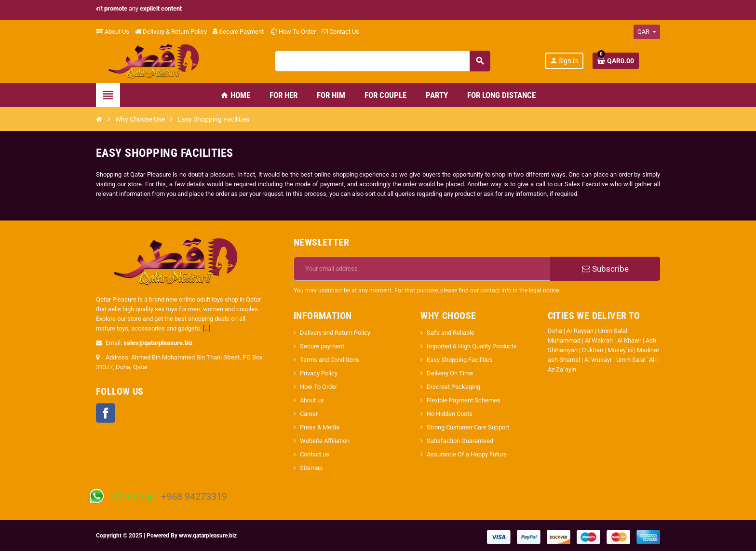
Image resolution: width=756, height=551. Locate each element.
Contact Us (340, 32)
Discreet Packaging (453, 387)
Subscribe (605, 269)
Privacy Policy (319, 373)
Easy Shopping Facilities (460, 360)
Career (309, 414)
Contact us (315, 454)
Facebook (106, 413)
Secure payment (322, 346)
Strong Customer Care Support (468, 427)
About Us (113, 32)
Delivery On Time (450, 373)
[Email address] (422, 269)
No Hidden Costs (450, 414)
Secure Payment (238, 32)
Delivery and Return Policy (335, 333)
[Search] (382, 61)
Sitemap (311, 468)
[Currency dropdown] (647, 32)
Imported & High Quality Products (472, 346)
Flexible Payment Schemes (464, 400)
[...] (207, 328)
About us (312, 400)
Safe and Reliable (451, 333)
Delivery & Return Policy (171, 32)
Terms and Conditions (330, 360)
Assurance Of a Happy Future (467, 454)
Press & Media (320, 427)
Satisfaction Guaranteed (460, 441)
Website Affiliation (325, 441)
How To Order (293, 32)
